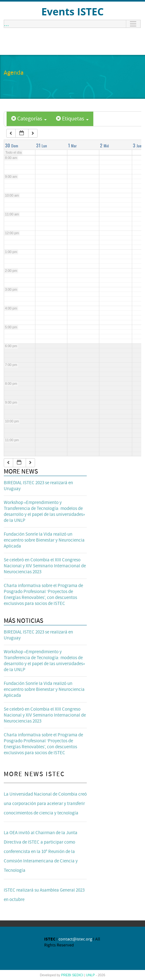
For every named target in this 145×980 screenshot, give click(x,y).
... (7, 24)
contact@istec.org (75, 939)
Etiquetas (72, 119)
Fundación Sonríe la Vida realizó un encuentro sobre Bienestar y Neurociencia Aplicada (44, 540)
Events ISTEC (72, 11)
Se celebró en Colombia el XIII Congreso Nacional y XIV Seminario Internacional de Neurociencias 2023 (45, 566)
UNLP (91, 975)
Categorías (29, 119)
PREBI (67, 975)
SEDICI (78, 975)
